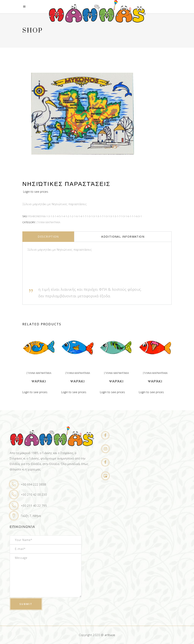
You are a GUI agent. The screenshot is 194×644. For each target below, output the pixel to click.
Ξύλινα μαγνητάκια (48, 222)
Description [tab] (48, 237)
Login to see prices (36, 192)
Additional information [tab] (123, 237)
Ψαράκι (39, 381)
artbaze (110, 635)
